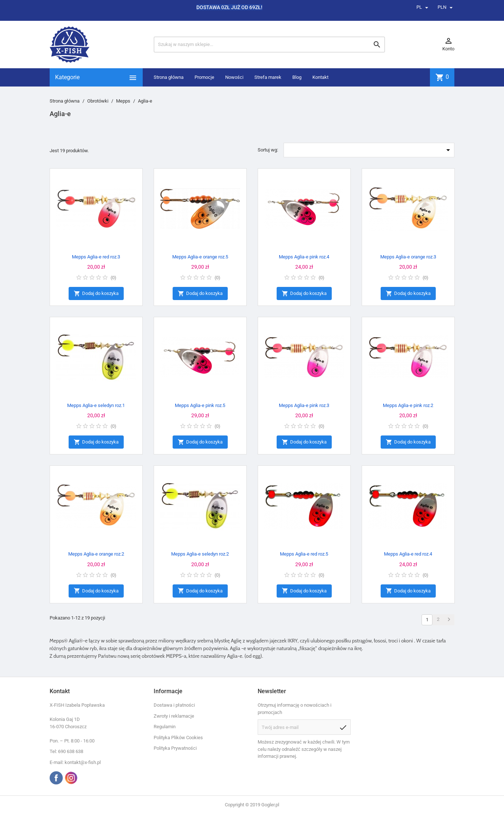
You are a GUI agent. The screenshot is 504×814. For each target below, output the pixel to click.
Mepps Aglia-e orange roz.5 (200, 257)
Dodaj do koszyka (96, 294)
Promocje (204, 77)
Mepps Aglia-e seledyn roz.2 (200, 554)
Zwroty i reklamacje (174, 716)
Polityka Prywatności (175, 748)
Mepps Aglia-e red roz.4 (408, 554)
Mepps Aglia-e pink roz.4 (304, 257)
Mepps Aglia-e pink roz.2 (408, 405)
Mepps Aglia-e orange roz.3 (408, 257)
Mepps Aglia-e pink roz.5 (200, 405)
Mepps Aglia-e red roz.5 (304, 554)
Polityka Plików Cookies (178, 738)
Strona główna (169, 77)
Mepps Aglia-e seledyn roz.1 (96, 405)
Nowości (234, 77)
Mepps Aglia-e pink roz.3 (304, 405)
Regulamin (165, 727)
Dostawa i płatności (174, 705)
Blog (297, 77)
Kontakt (320, 77)
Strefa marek (268, 77)
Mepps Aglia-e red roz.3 (96, 257)
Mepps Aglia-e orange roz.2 (96, 554)
